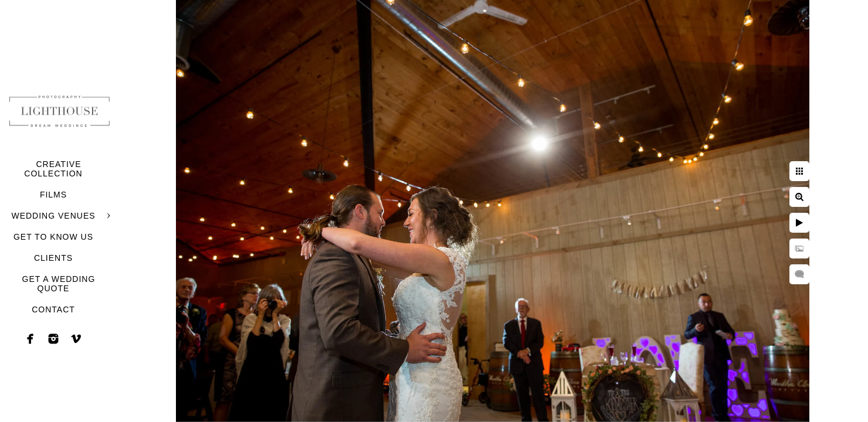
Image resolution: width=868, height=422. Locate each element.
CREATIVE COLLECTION (53, 169)
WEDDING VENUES (53, 216)
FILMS (53, 195)
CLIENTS (53, 258)
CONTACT (53, 309)
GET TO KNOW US (53, 237)
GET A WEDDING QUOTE (59, 284)
